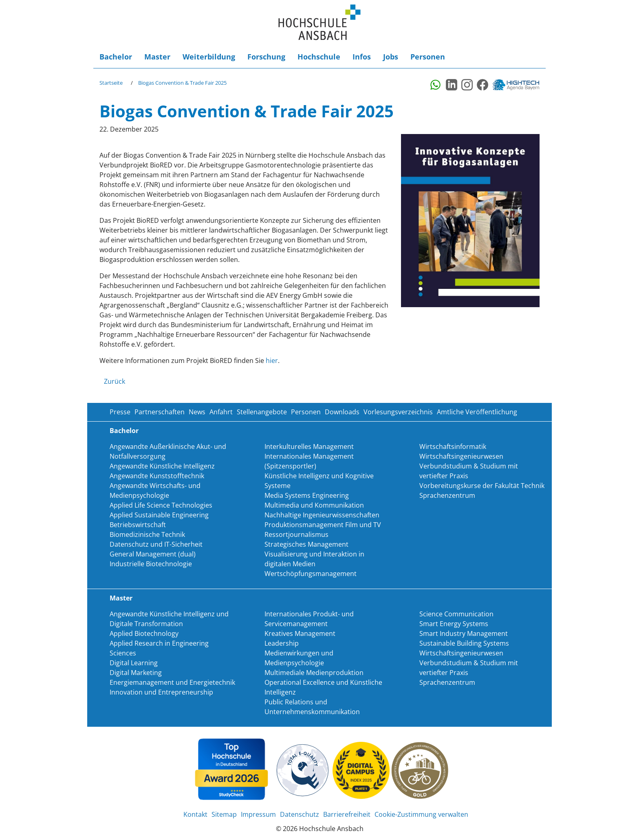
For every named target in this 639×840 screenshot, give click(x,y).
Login (527, 57)
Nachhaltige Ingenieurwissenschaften (322, 515)
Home (319, 23)
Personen (428, 57)
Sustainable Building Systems (464, 643)
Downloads (342, 412)
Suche (515, 57)
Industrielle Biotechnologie (151, 564)
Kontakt (195, 814)
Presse (120, 412)
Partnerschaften (160, 412)
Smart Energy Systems (454, 624)
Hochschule (319, 57)
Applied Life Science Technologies (161, 505)
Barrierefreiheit (540, 57)
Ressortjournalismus (296, 534)
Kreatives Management (300, 633)
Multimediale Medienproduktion (314, 673)
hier (272, 361)
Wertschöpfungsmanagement (311, 574)
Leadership (282, 643)
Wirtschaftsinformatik (453, 446)
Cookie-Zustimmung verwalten (421, 814)
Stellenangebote (262, 412)
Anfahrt (221, 412)
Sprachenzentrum (447, 495)
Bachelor (116, 57)
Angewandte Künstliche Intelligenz (162, 466)
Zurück (115, 381)
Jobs (391, 57)
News (197, 412)
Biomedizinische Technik (147, 534)
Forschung (266, 57)
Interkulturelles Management (309, 446)
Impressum (258, 814)
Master (157, 57)
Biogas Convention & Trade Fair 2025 (182, 83)
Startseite (111, 83)
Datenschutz (300, 814)
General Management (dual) (153, 554)
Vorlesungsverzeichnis (398, 412)
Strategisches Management (306, 544)
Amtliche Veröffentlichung (477, 412)
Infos (362, 57)
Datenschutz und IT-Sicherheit (156, 544)
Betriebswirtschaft (138, 525)
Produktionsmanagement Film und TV (323, 525)
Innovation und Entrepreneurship (161, 692)
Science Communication (456, 614)
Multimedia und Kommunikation (314, 505)
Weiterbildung (209, 57)
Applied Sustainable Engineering (159, 515)
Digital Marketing (136, 673)
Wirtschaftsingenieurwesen (461, 456)
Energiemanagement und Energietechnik (172, 682)
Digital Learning (134, 663)
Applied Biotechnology (144, 633)
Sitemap (224, 814)
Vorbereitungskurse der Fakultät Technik (482, 486)
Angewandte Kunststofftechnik (157, 476)
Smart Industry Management (464, 633)
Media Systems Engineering (307, 495)
